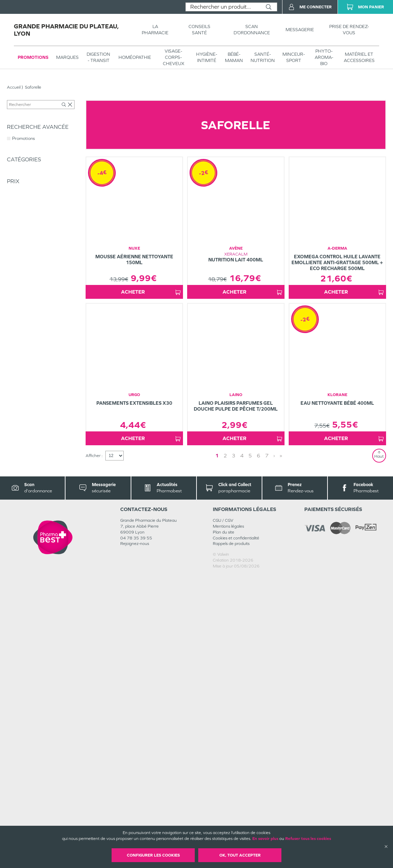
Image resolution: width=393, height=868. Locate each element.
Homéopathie (135, 57)
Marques (67, 57)
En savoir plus (265, 839)
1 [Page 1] (236, 748)
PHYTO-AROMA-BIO (324, 57)
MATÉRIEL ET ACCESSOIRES (359, 57)
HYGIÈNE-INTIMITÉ (207, 57)
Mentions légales (228, 819)
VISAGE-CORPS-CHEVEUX (174, 57)
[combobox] (223, 7)
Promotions (33, 57)
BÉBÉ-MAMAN (234, 57)
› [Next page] (252, 748)
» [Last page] (259, 748)
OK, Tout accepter (240, 855)
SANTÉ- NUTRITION (263, 57)
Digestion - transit (98, 57)
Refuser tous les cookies (308, 839)
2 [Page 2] (245, 748)
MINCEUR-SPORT (294, 57)
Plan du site (224, 825)
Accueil (14, 87)
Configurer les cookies (153, 855)
